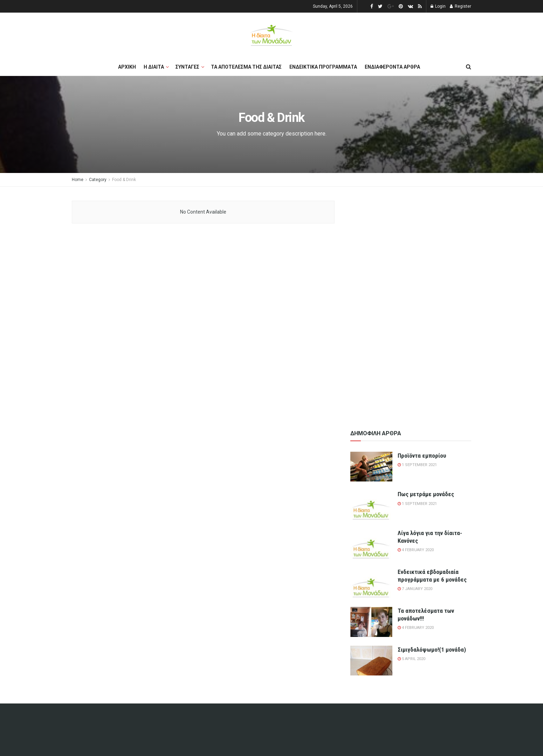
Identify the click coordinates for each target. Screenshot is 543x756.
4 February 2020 (416, 550)
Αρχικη (127, 67)
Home (78, 180)
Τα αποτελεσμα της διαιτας (246, 67)
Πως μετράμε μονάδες (426, 494)
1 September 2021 (417, 465)
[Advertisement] (411, 306)
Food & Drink (124, 180)
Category (98, 180)
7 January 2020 (415, 589)
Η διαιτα (154, 67)
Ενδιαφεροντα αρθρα (392, 67)
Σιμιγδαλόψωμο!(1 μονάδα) (432, 650)
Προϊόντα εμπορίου (422, 456)
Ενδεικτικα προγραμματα (323, 67)
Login (438, 6)
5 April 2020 (411, 659)
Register (460, 6)
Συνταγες (187, 67)
